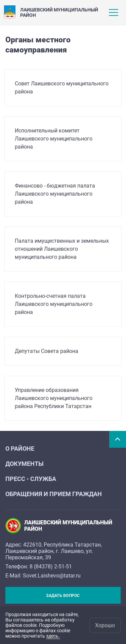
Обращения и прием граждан (54, 494)
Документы (25, 464)
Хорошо (105, 625)
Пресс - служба (31, 479)
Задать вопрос (63, 596)
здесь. (53, 636)
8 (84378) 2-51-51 (51, 567)
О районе (20, 449)
